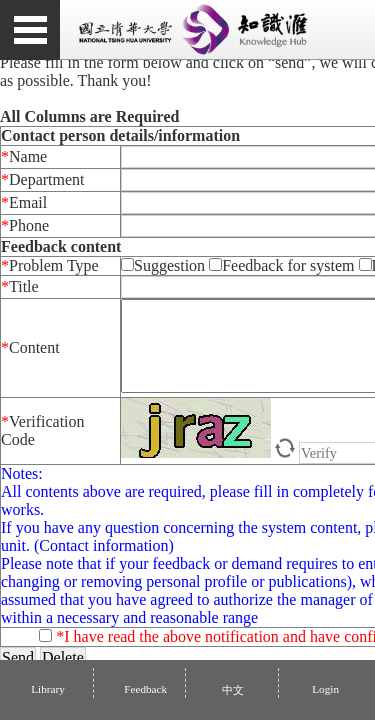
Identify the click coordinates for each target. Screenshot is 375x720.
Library (48, 689)
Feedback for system (281, 265)
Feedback (145, 689)
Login (324, 689)
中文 (231, 690)
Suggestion (165, 265)
